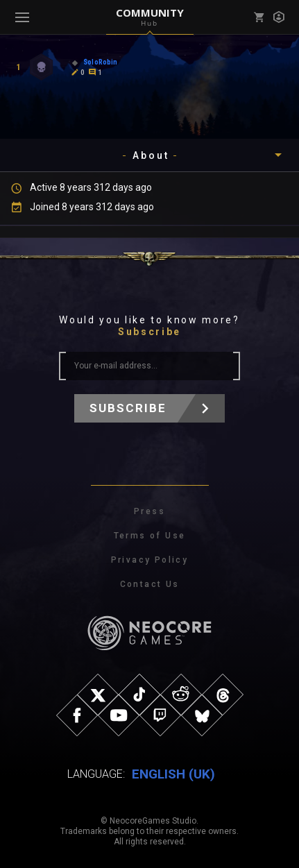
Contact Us (150, 584)
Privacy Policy (150, 560)
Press (149, 511)
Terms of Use (150, 536)
